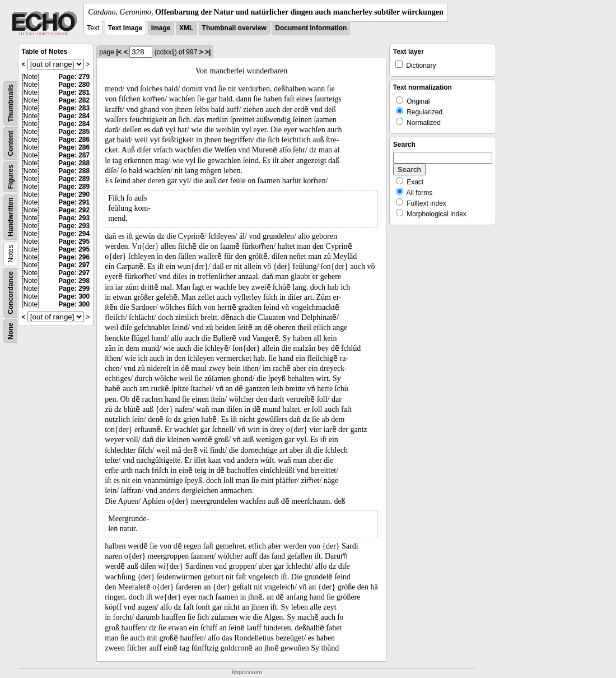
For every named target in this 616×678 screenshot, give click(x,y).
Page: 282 (74, 100)
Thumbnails (11, 103)
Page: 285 (74, 132)
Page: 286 (74, 140)
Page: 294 (74, 234)
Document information (311, 28)
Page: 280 (74, 85)
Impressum (247, 672)
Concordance (11, 293)
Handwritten (11, 217)
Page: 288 (74, 163)
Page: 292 (74, 210)
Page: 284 (74, 116)
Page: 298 (74, 281)
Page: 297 (74, 265)
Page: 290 (74, 194)
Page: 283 (74, 108)
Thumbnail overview (234, 28)
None (11, 331)
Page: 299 (74, 289)
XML (186, 28)
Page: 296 (74, 257)
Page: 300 (74, 296)
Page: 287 (74, 155)
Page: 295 (74, 242)
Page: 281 (74, 92)
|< (119, 52)
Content (11, 143)
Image (161, 28)
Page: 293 (74, 218)
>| (208, 52)
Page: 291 (74, 202)
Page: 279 (74, 77)
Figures (11, 177)
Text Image (125, 28)
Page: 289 (74, 179)
